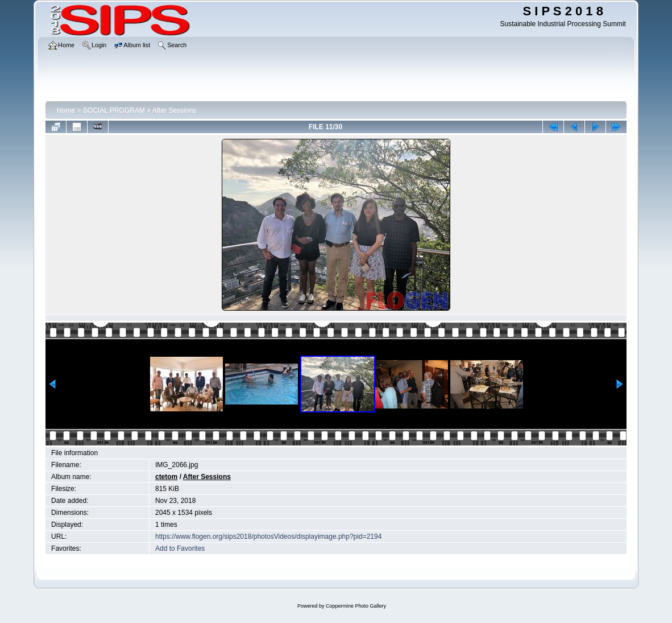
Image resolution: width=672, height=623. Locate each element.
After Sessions (174, 110)
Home (66, 110)
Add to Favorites (180, 548)
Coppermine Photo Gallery (356, 606)
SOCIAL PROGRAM (114, 110)
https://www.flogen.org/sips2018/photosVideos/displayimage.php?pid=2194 (268, 537)
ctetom (166, 477)
